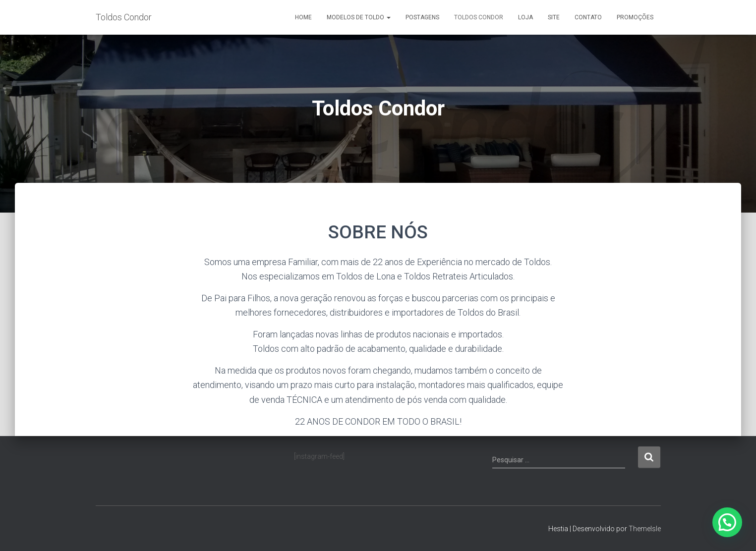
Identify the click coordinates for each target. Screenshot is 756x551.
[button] (727, 522)
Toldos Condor (479, 17)
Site (554, 17)
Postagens (422, 17)
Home (303, 17)
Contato (588, 17)
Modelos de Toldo (359, 17)
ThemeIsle (645, 529)
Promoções (635, 17)
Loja (525, 17)
